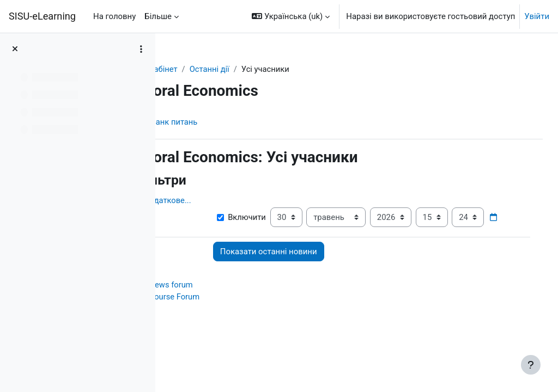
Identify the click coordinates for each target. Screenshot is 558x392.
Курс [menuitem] (194, 122)
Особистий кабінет (212, 69)
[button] (291, 16)
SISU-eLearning (42, 16)
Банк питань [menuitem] (244, 122)
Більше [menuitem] (158, 16)
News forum (241, 307)
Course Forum (245, 319)
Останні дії (280, 69)
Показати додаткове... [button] (219, 200)
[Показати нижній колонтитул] (531, 365)
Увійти (537, 16)
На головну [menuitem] (114, 16)
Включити (291, 217)
